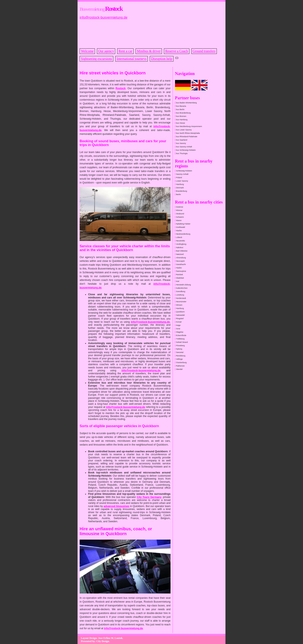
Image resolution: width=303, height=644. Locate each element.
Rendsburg (181, 356)
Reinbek (179, 275)
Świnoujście (181, 271)
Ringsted (180, 319)
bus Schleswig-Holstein (186, 150)
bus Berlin (180, 109)
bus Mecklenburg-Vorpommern (189, 126)
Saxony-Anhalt (182, 174)
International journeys (132, 59)
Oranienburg (181, 362)
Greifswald (181, 227)
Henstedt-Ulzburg (183, 285)
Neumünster (181, 302)
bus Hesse (181, 123)
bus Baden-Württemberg (186, 103)
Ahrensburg (181, 258)
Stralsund (180, 214)
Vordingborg (181, 244)
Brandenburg (182, 191)
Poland (179, 178)
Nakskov (180, 247)
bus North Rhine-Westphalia (188, 133)
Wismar (179, 210)
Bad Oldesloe (182, 251)
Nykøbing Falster (183, 224)
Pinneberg (180, 346)
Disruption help (162, 59)
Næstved (180, 254)
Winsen (179, 305)
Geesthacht (181, 264)
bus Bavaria (181, 106)
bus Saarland (182, 140)
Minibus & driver (149, 51)
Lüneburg (180, 295)
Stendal (179, 369)
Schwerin (180, 217)
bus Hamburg (182, 120)
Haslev (179, 268)
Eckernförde (181, 335)
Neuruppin (180, 261)
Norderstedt (181, 298)
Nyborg (179, 349)
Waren (179, 220)
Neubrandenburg (183, 234)
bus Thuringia (182, 153)
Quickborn (180, 312)
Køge (178, 325)
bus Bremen (181, 116)
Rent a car (125, 51)
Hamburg (180, 184)
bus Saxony (181, 143)
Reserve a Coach (177, 51)
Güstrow (180, 207)
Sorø (178, 329)
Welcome (87, 51)
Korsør (179, 322)
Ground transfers (204, 51)
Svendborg (181, 291)
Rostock (121, 88)
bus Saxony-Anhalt (184, 147)
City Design (103, 641)
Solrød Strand (182, 342)
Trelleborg (180, 339)
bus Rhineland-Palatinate (187, 137)
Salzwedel (180, 315)
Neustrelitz (181, 241)
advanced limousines (116, 506)
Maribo (179, 231)
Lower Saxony (182, 181)
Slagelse (180, 332)
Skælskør (180, 278)
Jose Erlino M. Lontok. (111, 638)
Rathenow (180, 366)
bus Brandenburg (183, 113)
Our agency (106, 51)
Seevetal (180, 352)
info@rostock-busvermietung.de (104, 17)
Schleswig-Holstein (184, 171)
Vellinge (179, 359)
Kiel (178, 281)
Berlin (178, 194)
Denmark (180, 188)
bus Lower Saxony (184, 130)
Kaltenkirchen (182, 288)
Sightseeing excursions (96, 59)
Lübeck (179, 237)
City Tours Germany (149, 497)
